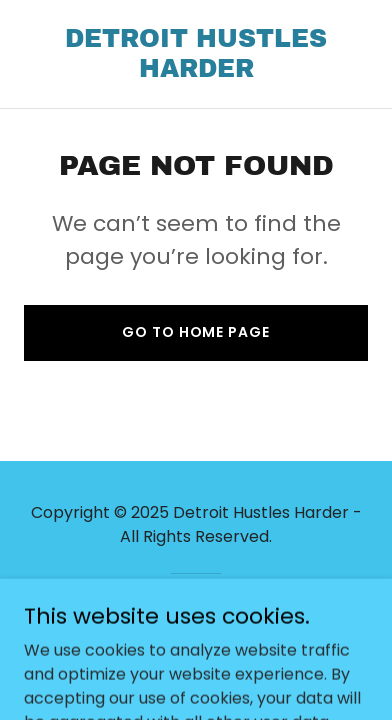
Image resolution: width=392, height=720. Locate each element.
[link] (196, 71)
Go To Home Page (195, 332)
